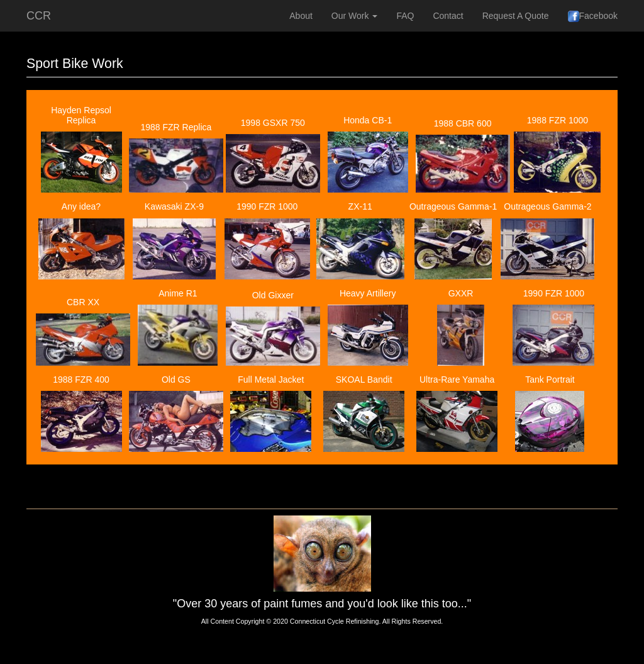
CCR (39, 16)
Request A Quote (516, 16)
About (301, 16)
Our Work (355, 16)
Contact (448, 16)
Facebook (593, 16)
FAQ (405, 16)
